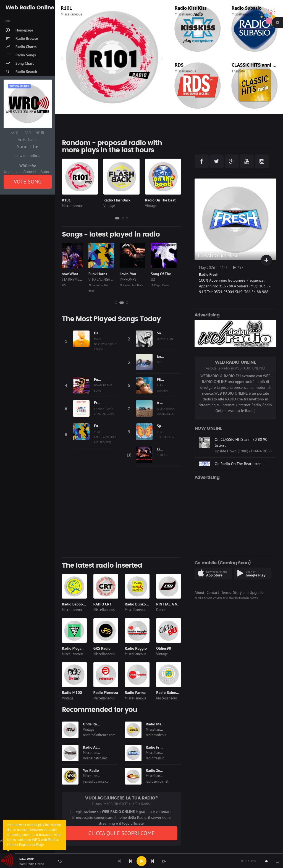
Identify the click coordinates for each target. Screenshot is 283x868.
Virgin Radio (165, 285)
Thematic (239, 71)
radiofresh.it (155, 758)
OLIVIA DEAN (165, 339)
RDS (179, 65)
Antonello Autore (248, 597)
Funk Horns (102, 274)
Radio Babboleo (75, 604)
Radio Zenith (156, 770)
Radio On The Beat (160, 200)
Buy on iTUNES (19, 86)
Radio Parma (135, 693)
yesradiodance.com (97, 781)
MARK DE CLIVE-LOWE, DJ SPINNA (106, 344)
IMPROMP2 (133, 280)
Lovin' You (133, 274)
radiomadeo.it (156, 735)
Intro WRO (27, 859)
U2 (158, 280)
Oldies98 (164, 648)
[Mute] (266, 861)
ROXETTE (163, 455)
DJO (159, 362)
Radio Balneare (169, 693)
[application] (141, 861)
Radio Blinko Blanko (141, 604)
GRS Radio (102, 648)
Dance (161, 610)
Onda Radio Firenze (99, 724)
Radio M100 (72, 693)
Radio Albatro (94, 747)
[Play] (141, 861)
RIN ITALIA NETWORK (174, 604)
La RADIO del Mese (218, 255)
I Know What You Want (81, 274)
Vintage (109, 206)
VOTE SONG (28, 182)
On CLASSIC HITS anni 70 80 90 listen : (241, 458)
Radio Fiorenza (106, 693)
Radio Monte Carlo (80, 8)
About (200, 592)
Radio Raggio (136, 648)
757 (238, 268)
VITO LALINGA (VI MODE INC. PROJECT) (106, 437)
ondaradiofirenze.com (99, 735)
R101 (66, 200)
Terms (226, 592)
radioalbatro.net (95, 758)
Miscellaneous (71, 14)
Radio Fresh (156, 747)
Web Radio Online (32, 864)
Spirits (162, 426)
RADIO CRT (103, 604)
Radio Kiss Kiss (191, 8)
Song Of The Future (172, 274)
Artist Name (27, 140)
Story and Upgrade (248, 592)
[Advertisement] (121, 514)
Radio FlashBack (117, 200)
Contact (213, 592)
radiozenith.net (157, 781)
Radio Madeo (157, 724)
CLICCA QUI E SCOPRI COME (121, 833)
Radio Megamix (75, 648)
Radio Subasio (247, 8)
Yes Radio (91, 770)
